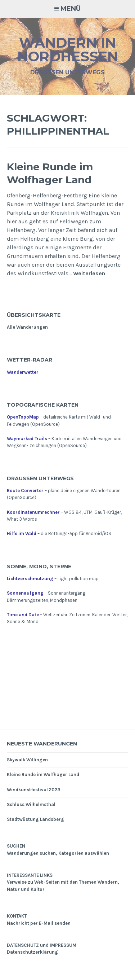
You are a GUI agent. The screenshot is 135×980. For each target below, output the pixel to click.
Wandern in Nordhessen (68, 50)
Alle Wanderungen (27, 327)
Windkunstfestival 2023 (34, 790)
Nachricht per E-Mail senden (39, 923)
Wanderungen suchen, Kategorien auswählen (58, 853)
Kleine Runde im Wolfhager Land (50, 173)
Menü (71, 9)
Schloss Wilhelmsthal (31, 804)
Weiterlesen (89, 274)
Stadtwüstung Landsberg (35, 819)
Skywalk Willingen (27, 760)
